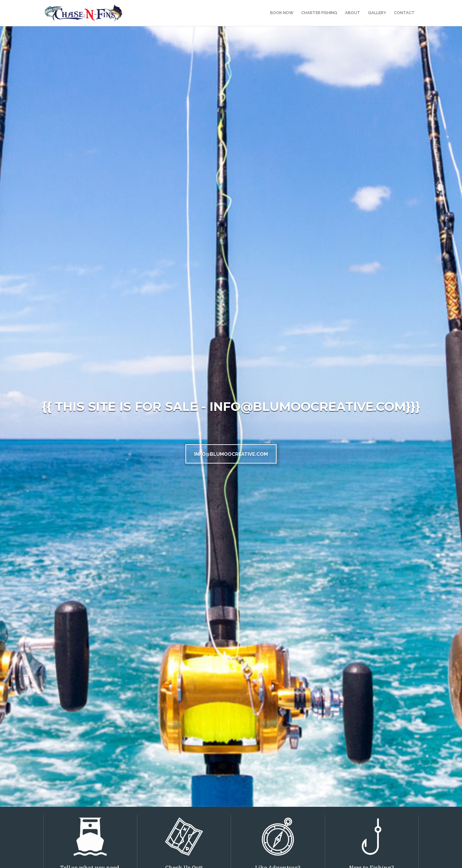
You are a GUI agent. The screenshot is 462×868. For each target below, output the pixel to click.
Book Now (282, 13)
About (353, 13)
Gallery (377, 13)
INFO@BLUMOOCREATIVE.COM (231, 454)
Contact (404, 13)
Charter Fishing (319, 13)
